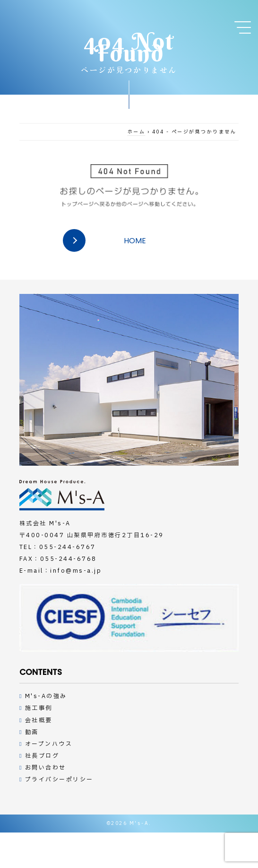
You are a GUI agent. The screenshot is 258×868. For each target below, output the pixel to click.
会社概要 (39, 720)
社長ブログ (42, 756)
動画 (32, 732)
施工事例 (39, 708)
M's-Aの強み (46, 696)
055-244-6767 (68, 547)
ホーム (137, 132)
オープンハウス (49, 744)
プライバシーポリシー (59, 779)
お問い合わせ (46, 768)
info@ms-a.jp (76, 571)
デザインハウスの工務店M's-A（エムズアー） (62, 495)
